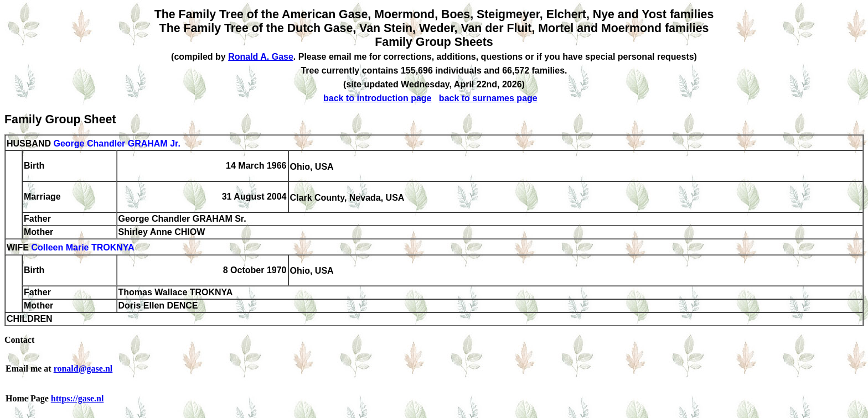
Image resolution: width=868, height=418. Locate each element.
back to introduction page (378, 98)
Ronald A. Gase (261, 57)
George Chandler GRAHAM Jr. (117, 143)
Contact (19, 340)
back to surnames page (488, 98)
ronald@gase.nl (83, 369)
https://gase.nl (77, 398)
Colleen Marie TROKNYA (82, 248)
